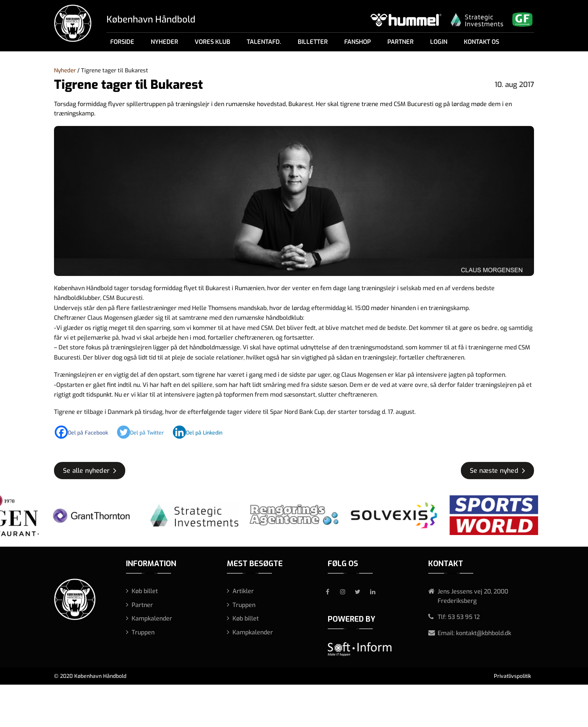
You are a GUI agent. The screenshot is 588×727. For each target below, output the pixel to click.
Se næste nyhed (494, 471)
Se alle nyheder (86, 471)
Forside (122, 42)
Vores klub (212, 42)
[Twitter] (144, 432)
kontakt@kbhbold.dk (484, 633)
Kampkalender (152, 618)
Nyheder (164, 42)
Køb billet (145, 591)
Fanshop (358, 42)
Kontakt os (481, 42)
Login (439, 42)
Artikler (243, 591)
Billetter (313, 42)
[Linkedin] (201, 432)
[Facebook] (85, 432)
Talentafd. (264, 42)
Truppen (143, 632)
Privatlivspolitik (512, 676)
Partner (400, 42)
